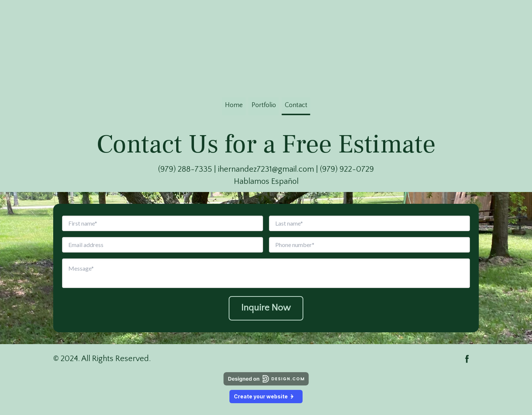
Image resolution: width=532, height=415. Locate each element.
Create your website (266, 396)
